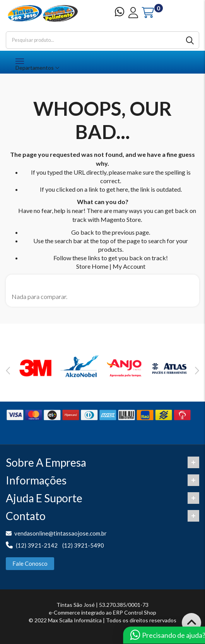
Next (197, 371)
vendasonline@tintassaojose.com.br (61, 533)
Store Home (92, 266)
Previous (8, 371)
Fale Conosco (30, 563)
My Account (129, 266)
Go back (83, 232)
